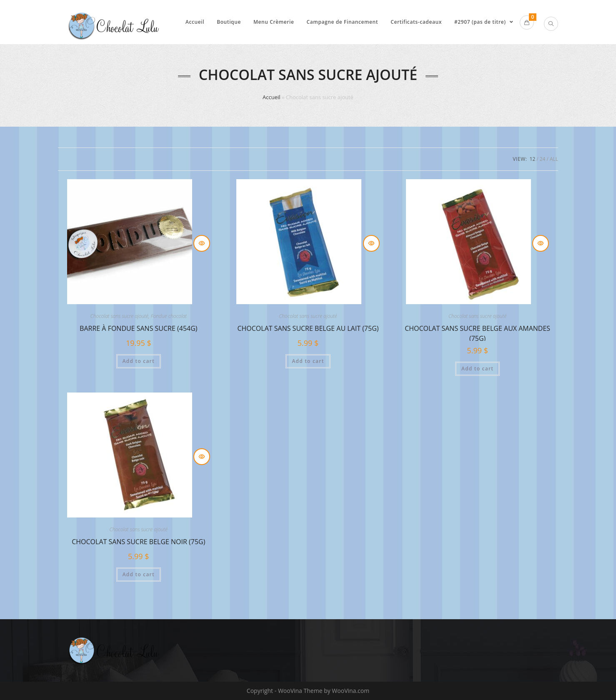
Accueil (272, 97)
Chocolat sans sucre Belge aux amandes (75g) (477, 332)
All (554, 159)
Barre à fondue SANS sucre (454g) (138, 328)
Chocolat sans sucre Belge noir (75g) (138, 542)
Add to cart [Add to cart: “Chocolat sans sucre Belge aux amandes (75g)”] (477, 369)
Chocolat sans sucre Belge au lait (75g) (308, 328)
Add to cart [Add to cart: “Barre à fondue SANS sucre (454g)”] (139, 361)
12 (533, 159)
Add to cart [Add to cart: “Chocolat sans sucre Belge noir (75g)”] (139, 574)
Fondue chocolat (169, 316)
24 (543, 159)
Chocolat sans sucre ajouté (119, 316)
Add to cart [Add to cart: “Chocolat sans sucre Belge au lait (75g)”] (308, 361)
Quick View (202, 243)
